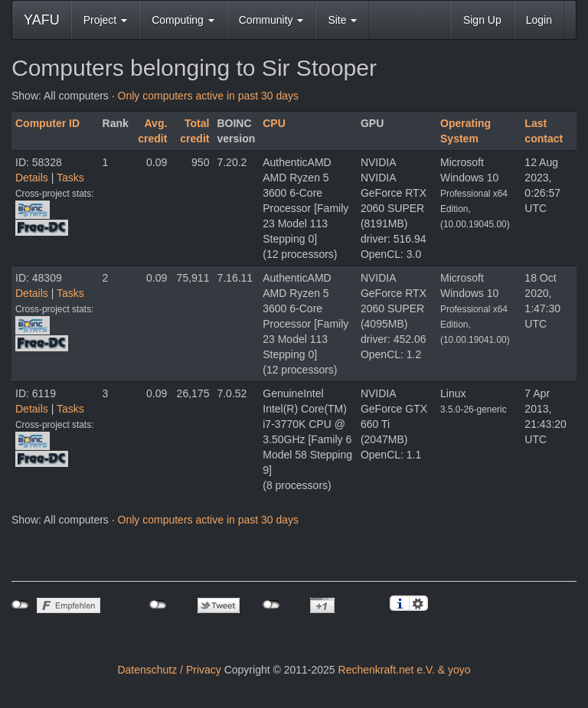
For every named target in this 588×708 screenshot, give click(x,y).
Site (342, 20)
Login (539, 20)
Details (32, 178)
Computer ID (47, 123)
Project (105, 20)
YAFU (42, 20)
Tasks (70, 178)
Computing (183, 20)
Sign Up (482, 20)
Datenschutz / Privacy (169, 670)
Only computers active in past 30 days (209, 96)
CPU (274, 123)
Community (271, 20)
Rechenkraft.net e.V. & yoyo (405, 670)
